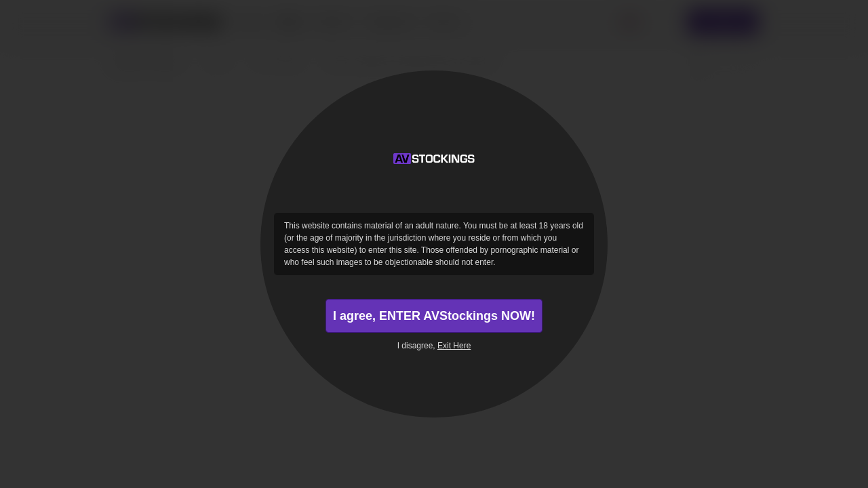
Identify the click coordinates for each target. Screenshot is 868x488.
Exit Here (454, 346)
